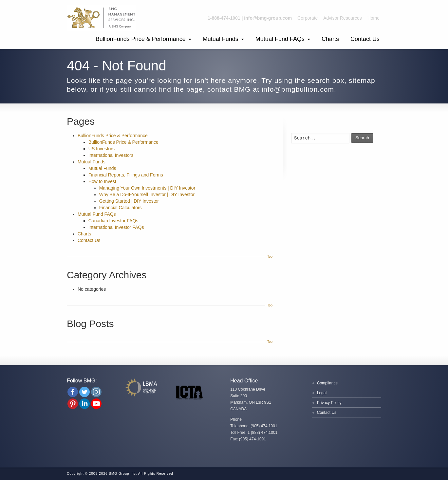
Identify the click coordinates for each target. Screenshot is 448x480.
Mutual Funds (221, 39)
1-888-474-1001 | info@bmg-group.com (250, 18)
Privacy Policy (329, 403)
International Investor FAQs (116, 227)
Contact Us (365, 39)
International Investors (111, 155)
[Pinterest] (73, 404)
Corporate (308, 18)
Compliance (327, 383)
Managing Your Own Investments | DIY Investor (147, 188)
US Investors (102, 149)
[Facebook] (73, 392)
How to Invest (102, 181)
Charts (330, 39)
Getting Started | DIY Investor (129, 201)
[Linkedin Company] (84, 404)
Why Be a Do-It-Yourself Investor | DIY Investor (147, 194)
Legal (322, 393)
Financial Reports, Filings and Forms (126, 175)
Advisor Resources (343, 18)
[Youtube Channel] (96, 404)
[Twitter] (84, 392)
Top (270, 257)
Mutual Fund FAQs (280, 39)
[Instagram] (96, 392)
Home (373, 18)
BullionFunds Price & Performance (141, 39)
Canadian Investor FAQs (113, 221)
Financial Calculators (121, 208)
